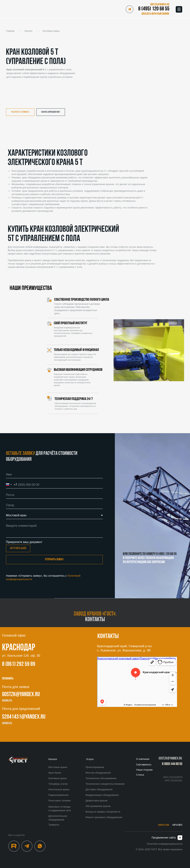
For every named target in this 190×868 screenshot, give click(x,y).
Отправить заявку (54, 560)
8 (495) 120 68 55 (154, 9)
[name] (54, 475)
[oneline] (54, 505)
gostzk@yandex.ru (21, 695)
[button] (155, 14)
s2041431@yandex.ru (24, 717)
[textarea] (54, 530)
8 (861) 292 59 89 (19, 664)
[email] (54, 495)
